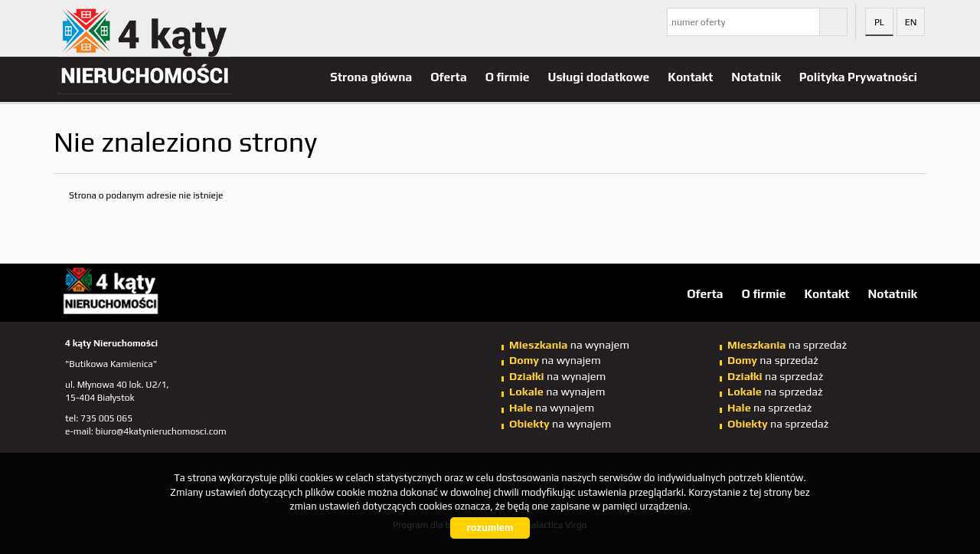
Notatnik (756, 77)
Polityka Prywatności (858, 77)
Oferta (448, 77)
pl (879, 22)
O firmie (508, 77)
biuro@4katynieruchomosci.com (161, 431)
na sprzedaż (787, 345)
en (911, 22)
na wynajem (569, 345)
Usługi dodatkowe (599, 77)
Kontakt (690, 77)
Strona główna (371, 77)
